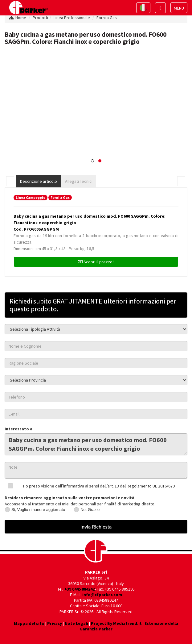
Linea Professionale (72, 18)
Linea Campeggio (31, 197)
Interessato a (18, 429)
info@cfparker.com (102, 595)
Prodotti (40, 18)
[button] (92, 161)
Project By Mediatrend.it (116, 623)
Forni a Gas (107, 18)
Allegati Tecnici (79, 181)
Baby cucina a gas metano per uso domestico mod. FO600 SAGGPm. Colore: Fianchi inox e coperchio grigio (96, 444)
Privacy (55, 623)
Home (21, 18)
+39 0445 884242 (80, 589)
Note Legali (76, 623)
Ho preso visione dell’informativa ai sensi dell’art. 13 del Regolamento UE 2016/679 (99, 486)
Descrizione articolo (39, 181)
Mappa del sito (29, 623)
